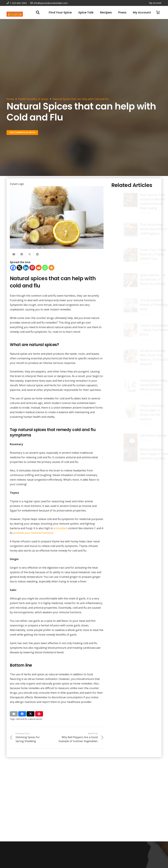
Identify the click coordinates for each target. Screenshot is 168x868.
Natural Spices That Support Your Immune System (145, 454)
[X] (19, 268)
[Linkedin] (26, 268)
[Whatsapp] (45, 268)
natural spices (35, 719)
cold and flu (21, 719)
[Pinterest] (32, 268)
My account (155, 3)
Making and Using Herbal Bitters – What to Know (145, 385)
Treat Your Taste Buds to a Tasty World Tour (144, 254)
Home (10, 99)
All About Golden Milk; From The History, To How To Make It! (145, 358)
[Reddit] (39, 268)
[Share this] (22, 254)
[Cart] (158, 12)
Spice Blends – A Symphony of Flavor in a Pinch (144, 280)
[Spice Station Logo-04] (15, 14)
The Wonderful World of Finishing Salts (145, 305)
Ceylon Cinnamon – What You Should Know (146, 330)
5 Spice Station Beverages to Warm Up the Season (143, 412)
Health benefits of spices (33, 99)
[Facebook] (13, 268)
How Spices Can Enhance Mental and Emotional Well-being (140, 202)
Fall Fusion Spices (144, 436)
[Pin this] (37, 254)
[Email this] (14, 254)
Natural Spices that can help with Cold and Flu (81, 99)
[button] (38, 12)
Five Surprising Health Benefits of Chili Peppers (145, 229)
